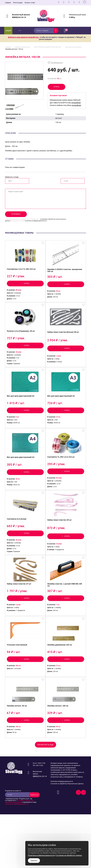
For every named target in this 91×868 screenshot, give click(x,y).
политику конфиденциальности (36, 221)
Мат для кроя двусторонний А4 (21, 469)
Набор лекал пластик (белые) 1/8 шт (64, 337)
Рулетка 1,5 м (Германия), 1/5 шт (22, 337)
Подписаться (34, 820)
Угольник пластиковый (18, 666)
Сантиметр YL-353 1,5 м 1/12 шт (62, 469)
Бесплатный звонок (21, 15)
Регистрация (18, 3)
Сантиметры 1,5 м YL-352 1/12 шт (22, 271)
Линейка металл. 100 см (59, 730)
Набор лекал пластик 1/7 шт (20, 602)
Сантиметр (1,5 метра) (17, 534)
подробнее (76, 103)
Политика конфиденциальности (62, 806)
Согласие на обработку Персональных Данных (67, 809)
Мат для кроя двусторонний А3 (62, 405)
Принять (34, 861)
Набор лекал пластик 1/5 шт (60, 535)
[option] (10, 106)
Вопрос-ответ (30, 3)
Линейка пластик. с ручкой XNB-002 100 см (65, 603)
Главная (8, 3)
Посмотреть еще (45, 770)
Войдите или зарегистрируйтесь (23, 37)
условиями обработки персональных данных (19, 826)
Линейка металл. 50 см (18, 730)
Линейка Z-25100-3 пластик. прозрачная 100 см (65, 273)
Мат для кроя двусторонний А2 (21, 405)
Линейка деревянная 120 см (60, 666)
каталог (22, 31)
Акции (8, 31)
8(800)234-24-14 (19, 17)
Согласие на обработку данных (69, 855)
